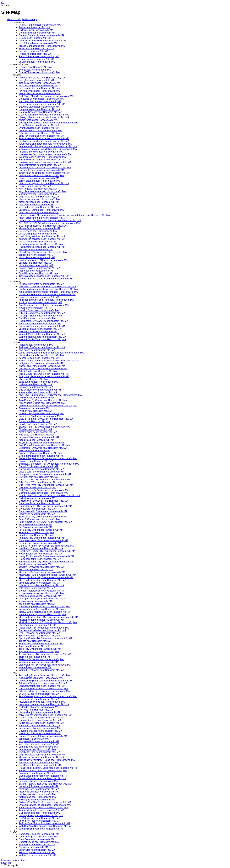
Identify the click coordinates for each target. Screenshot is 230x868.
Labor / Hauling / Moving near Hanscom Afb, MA (44, 183)
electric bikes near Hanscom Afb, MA (38, 432)
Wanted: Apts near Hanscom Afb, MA (38, 332)
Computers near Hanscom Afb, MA (37, 509)
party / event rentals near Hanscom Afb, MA (41, 136)
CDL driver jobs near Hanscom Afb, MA (39, 813)
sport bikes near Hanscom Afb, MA (37, 604)
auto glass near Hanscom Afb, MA (37, 80)
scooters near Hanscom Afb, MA (36, 601)
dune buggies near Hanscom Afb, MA (38, 382)
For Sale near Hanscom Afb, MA (36, 525)
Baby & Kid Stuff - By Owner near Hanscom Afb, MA (46, 419)
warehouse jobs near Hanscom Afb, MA (39, 726)
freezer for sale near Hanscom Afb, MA (39, 358)
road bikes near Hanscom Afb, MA (37, 440)
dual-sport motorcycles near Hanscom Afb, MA (43, 599)
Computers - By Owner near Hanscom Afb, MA (43, 511)
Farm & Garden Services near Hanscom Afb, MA (44, 138)
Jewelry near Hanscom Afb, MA (35, 564)
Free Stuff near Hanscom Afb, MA (36, 533)
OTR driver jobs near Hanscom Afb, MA (39, 818)
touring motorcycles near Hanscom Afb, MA (41, 609)
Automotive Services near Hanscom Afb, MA (42, 78)
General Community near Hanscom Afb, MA (42, 35)
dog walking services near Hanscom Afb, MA (42, 239)
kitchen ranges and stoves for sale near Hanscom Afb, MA (49, 361)
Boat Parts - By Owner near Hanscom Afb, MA (43, 448)
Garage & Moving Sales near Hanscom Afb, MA (44, 540)
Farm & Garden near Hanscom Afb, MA (39, 519)
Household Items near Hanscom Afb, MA (40, 559)
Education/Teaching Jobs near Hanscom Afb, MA (44, 691)
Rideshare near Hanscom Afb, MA (37, 59)
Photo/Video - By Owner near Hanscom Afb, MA (44, 628)
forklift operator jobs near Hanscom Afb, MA (41, 723)
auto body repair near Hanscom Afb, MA (40, 83)
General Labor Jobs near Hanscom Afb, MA (42, 718)
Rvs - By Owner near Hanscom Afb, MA (39, 633)
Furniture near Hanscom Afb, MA (36, 535)
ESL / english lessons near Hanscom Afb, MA (42, 226)
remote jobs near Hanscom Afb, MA (37, 749)
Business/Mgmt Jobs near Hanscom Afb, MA (42, 686)
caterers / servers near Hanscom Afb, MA (40, 131)
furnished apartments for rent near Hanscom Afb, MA (46, 300)
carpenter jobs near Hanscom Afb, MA (39, 786)
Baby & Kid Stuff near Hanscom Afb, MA (40, 416)
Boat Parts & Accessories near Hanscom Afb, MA (44, 445)
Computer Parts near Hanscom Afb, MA (39, 503)
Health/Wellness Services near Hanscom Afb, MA (44, 160)
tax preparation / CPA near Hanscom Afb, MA (42, 157)
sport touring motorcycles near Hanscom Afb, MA (44, 607)
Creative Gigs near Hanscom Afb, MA (38, 837)
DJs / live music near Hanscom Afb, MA (39, 133)
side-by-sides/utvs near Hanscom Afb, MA (41, 390)
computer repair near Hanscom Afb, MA (39, 109)
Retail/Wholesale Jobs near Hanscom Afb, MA (43, 771)
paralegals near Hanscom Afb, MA (37, 205)
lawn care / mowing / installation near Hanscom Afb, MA (48, 149)
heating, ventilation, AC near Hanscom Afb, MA (43, 260)
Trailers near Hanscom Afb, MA (35, 657)
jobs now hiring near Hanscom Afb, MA (39, 744)
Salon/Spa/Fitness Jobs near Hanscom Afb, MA (43, 776)
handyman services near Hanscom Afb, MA (41, 175)
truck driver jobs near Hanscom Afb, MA (39, 821)
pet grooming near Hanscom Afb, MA (38, 242)
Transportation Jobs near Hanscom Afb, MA (42, 810)
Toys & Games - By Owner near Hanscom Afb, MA (45, 654)
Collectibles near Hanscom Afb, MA (37, 498)
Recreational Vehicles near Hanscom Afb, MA (42, 630)
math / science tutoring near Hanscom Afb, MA (43, 218)
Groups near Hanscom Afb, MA (35, 38)
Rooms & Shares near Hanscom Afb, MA (40, 324)
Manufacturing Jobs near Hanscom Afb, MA (41, 757)
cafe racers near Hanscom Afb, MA (37, 588)
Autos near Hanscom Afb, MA (34, 408)
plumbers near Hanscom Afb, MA (36, 265)
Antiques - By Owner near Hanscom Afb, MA (42, 347)
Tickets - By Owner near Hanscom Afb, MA (41, 644)
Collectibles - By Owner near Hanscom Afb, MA (43, 501)
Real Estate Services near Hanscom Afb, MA (42, 247)
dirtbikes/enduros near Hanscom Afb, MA (40, 596)
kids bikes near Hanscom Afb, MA (36, 435)
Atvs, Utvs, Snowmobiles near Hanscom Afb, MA (44, 376)
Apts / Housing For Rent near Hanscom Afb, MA (44, 305)
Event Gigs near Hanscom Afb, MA (37, 845)
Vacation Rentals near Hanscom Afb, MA (40, 329)
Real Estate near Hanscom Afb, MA (37, 318)
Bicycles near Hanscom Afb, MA (35, 429)
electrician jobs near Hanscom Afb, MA (39, 789)
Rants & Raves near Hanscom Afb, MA (39, 56)
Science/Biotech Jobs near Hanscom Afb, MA (42, 778)
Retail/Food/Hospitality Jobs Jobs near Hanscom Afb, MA (49, 768)
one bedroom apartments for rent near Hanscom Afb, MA (48, 289)
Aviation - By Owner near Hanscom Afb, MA (42, 414)
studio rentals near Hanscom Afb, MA (38, 120)
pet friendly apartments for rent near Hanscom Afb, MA (47, 294)
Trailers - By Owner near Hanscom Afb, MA (41, 659)
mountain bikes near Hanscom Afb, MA (39, 437)
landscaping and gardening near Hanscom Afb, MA (45, 144)
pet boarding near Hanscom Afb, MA (38, 234)
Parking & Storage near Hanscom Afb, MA (41, 316)
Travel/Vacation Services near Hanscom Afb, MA (44, 276)
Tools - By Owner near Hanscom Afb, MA (40, 649)
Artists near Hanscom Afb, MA (34, 27)
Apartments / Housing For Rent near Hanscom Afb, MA (47, 287)
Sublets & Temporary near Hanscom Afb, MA (42, 326)
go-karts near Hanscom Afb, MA (35, 384)
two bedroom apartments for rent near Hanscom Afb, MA (48, 292)
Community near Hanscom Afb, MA (37, 33)
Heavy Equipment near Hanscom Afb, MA (40, 554)
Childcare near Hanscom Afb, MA (36, 30)
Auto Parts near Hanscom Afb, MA (37, 398)
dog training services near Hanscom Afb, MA (42, 236)
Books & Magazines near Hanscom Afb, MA (42, 456)
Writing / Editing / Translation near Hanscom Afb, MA (46, 279)
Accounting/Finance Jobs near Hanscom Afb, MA (44, 675)
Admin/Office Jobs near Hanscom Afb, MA (41, 678)
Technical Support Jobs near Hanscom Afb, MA (43, 808)
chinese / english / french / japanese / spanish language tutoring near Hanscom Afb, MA (64, 215)
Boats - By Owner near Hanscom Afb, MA (40, 453)
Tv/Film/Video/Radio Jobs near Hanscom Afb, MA (45, 823)
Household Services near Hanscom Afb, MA (42, 170)
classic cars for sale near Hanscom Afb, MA (41, 469)
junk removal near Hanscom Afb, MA (38, 189)
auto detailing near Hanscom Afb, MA (38, 86)
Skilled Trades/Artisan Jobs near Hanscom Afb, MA (45, 784)
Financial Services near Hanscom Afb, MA (41, 152)
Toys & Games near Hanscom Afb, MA (39, 652)
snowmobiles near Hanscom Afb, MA (38, 392)
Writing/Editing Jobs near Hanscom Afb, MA (42, 829)
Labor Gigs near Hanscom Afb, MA (37, 850)
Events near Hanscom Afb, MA (35, 70)
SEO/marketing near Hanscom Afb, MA (39, 107)
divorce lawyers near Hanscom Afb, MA (39, 199)
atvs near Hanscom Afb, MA (33, 379)
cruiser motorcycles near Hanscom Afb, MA (41, 593)
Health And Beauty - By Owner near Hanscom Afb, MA (47, 551)
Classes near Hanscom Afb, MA (35, 67)
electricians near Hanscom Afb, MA (37, 257)
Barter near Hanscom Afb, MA (34, 421)
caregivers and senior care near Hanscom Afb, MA (45, 162)
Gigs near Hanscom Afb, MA (34, 847)
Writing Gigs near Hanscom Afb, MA (38, 855)
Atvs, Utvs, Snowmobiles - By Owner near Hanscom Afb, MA (50, 395)
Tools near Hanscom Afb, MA (34, 646)
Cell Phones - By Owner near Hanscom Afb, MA (44, 490)
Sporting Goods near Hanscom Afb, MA (39, 636)
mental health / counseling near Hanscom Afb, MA (45, 168)
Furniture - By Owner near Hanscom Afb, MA (42, 538)
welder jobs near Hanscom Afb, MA (37, 800)
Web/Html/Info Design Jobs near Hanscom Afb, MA (45, 826)
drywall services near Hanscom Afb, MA (39, 268)
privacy (17, 860)
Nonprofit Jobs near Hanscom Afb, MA (39, 763)
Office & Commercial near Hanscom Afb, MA (42, 313)
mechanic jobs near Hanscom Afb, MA (39, 792)
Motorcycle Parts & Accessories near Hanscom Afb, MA (48, 575)
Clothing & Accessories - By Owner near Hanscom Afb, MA (49, 495)
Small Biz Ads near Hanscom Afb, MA (38, 273)
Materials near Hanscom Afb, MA (36, 570)
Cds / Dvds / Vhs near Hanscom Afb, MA (40, 482)
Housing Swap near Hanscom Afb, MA (39, 310)
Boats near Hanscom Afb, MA (34, 451)
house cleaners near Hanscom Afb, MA (39, 178)
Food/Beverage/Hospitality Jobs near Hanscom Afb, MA (48, 696)
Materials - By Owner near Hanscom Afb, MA (42, 572)
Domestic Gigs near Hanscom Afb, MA (39, 842)
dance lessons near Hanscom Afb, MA (39, 213)
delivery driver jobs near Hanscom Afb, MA (41, 815)
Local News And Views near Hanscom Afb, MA (43, 41)
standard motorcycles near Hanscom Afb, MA (42, 614)
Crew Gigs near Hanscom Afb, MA (37, 839)
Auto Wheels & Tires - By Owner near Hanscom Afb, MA (48, 406)
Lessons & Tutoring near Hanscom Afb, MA (41, 210)
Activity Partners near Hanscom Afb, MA (40, 25)
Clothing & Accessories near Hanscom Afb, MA (43, 493)
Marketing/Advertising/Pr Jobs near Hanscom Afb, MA (47, 760)
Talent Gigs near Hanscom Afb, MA (37, 852)
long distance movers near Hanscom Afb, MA (42, 191)
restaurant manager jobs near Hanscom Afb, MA (44, 704)
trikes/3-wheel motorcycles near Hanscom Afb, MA (45, 612)
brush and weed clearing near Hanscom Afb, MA (44, 141)
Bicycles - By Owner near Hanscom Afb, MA (42, 443)
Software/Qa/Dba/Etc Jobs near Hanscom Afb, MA (45, 802)
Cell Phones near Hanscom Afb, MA (37, 488)
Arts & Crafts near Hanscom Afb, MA (38, 371)
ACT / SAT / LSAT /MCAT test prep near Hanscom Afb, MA (49, 223)
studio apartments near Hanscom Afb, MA (40, 302)
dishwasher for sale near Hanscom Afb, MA (41, 355)
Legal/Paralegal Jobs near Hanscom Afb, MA (42, 755)
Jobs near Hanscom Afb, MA (34, 739)
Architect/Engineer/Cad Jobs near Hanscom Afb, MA (46, 681)
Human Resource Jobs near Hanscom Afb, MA (43, 736)
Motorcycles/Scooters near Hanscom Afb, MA (42, 580)
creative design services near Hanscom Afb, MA (44, 115)
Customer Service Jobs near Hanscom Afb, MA (43, 689)
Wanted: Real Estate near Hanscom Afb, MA (42, 334)
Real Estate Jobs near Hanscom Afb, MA (40, 765)
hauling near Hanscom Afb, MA (35, 186)
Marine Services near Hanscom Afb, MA (40, 228)
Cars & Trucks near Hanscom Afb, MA (39, 466)
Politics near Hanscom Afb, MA (35, 54)
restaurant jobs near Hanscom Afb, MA (39, 699)
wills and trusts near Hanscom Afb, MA (39, 207)
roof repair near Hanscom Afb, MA (37, 271)
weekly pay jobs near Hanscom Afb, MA (39, 752)
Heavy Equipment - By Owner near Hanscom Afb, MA (47, 556)
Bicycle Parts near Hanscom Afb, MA (38, 424)
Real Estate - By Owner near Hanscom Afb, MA (43, 321)
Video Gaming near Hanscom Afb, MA (39, 662)
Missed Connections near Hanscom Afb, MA (42, 46)
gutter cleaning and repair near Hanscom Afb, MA (44, 173)
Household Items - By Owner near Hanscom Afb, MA (46, 562)
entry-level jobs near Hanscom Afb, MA (39, 741)
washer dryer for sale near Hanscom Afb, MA (42, 366)
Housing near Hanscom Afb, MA (35, 308)
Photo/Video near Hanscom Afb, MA (38, 625)
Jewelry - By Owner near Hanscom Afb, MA (41, 567)
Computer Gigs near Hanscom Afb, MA (39, 834)
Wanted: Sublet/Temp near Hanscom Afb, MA (42, 339)
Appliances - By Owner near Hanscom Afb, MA (43, 369)
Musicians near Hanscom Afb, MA (36, 49)
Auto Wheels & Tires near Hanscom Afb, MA (42, 403)
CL (3, 2)
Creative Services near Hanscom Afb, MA (40, 112)
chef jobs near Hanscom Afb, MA (36, 710)
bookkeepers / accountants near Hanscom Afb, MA (45, 154)
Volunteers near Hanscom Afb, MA (37, 62)
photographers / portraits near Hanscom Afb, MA (44, 117)
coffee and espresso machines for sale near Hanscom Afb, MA (51, 353)
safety (9, 860)
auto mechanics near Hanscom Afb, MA (39, 88)
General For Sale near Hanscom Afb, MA (40, 543)
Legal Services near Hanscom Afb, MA (39, 197)
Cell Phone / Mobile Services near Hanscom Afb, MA (46, 96)
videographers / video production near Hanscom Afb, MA (48, 123)
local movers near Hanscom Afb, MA (38, 194)
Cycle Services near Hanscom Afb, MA (39, 125)
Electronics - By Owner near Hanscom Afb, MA (43, 517)
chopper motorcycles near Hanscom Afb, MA (42, 591)
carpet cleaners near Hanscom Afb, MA (39, 181)
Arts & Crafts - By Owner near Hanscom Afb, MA (44, 374)
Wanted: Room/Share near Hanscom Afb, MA (42, 337)
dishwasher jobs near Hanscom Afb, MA (40, 712)
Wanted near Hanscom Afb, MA (35, 667)
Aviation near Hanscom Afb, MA (35, 411)
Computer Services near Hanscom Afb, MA (41, 99)
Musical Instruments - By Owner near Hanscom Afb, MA (48, 622)
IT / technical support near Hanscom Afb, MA (42, 104)
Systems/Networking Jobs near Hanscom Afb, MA (45, 805)
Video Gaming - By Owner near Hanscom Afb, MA (45, 665)
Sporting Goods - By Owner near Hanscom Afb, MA (46, 638)
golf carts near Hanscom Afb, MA (36, 387)
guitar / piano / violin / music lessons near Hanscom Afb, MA (50, 220)
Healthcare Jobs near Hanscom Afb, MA (40, 733)
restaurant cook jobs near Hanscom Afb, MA (42, 702)
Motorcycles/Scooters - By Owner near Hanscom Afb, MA (49, 617)
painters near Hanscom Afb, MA (35, 263)
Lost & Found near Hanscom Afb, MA (38, 43)
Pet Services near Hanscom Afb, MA (38, 231)
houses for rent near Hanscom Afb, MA (39, 297)
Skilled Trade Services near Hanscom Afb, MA (43, 252)
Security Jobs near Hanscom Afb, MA (38, 781)
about (4, 863)
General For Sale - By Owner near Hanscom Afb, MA (46, 546)
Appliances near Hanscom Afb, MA (37, 350)
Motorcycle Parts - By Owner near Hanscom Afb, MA (46, 577)
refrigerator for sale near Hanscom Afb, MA (41, 363)
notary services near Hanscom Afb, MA (39, 202)
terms (24, 860)
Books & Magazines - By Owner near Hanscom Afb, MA (48, 458)
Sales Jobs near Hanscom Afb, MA (37, 773)
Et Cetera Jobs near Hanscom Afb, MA (39, 694)
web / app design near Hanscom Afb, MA (40, 101)
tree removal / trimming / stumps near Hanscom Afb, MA (48, 146)
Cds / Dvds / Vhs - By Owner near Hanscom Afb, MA (46, 485)
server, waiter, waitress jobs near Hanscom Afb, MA (46, 715)
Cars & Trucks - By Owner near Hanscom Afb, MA (45, 480)
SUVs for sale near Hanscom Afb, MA (38, 477)
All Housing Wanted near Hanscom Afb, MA (41, 284)
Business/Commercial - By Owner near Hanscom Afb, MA (49, 464)
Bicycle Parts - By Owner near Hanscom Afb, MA (44, 427)
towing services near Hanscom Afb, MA (39, 91)
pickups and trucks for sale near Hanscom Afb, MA (45, 474)
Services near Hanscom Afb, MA (36, 250)
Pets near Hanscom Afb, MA (34, 51)
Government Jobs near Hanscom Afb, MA (40, 731)
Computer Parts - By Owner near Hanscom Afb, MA (46, 506)
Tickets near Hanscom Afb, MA (35, 641)
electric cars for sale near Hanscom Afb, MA (42, 472)
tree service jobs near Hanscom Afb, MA (40, 728)
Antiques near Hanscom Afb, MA (36, 345)
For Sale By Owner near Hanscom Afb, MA (41, 530)
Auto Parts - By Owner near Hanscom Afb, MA (43, 400)
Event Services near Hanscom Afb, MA (39, 128)
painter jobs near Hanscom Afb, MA (37, 794)
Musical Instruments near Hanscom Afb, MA (42, 620)
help (3, 860)
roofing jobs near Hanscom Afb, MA (37, 797)
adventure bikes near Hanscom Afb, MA (39, 583)
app (10, 863)
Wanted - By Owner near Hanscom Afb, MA (41, 670)
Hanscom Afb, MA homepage (22, 19)
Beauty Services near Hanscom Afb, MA (40, 94)
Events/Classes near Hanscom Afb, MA (39, 72)
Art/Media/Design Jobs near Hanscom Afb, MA (43, 683)
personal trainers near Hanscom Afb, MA (40, 165)
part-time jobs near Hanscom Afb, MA (38, 747)
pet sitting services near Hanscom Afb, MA (41, 244)
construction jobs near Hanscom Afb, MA (40, 720)
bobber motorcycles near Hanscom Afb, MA (41, 585)
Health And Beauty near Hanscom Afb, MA (41, 548)
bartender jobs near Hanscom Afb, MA (39, 707)
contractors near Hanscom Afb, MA (37, 255)
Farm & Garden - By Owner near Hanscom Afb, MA (45, 522)
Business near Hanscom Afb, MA (36, 461)
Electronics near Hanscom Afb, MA (37, 514)
